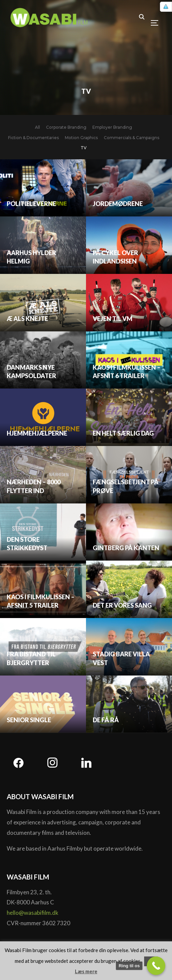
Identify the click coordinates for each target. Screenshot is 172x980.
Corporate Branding (66, 127)
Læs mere (86, 971)
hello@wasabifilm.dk (33, 913)
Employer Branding (112, 127)
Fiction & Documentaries (33, 138)
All (37, 127)
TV (84, 148)
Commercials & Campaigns (132, 138)
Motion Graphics (81, 138)
